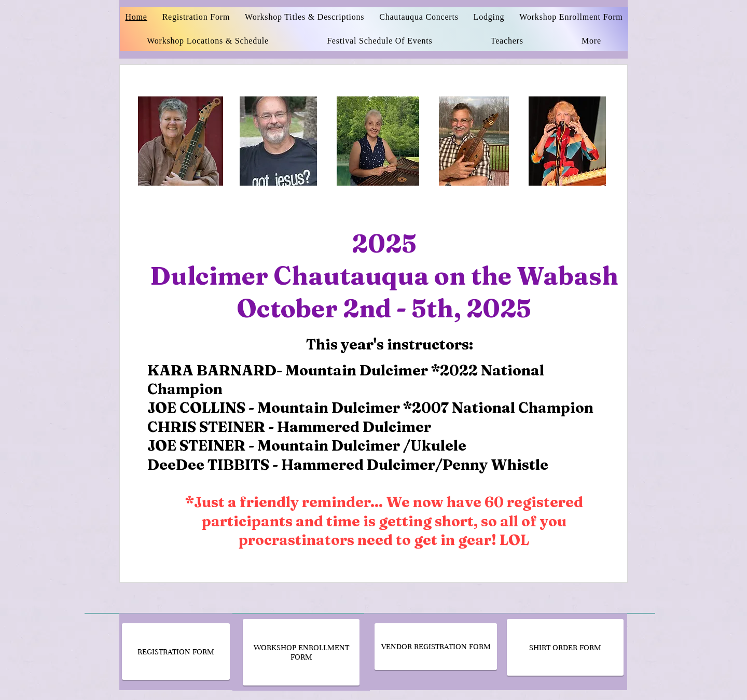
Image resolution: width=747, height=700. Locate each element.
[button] (507, 41)
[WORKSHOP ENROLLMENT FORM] (301, 652)
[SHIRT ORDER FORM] (565, 647)
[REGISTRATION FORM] (176, 652)
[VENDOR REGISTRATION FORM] (436, 647)
